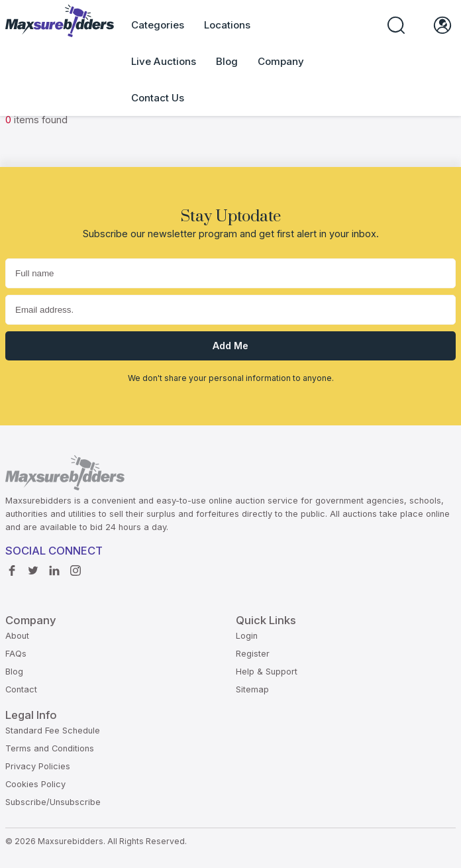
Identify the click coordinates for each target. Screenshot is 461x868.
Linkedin (54, 567)
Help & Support (267, 672)
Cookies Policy (35, 784)
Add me (230, 346)
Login (247, 636)
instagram (76, 567)
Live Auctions (164, 61)
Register (253, 654)
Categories (158, 25)
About (17, 636)
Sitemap (252, 689)
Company (281, 61)
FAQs (16, 654)
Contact (21, 689)
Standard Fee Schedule (53, 731)
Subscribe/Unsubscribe (53, 802)
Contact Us (158, 98)
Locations (227, 25)
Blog (227, 61)
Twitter (33, 567)
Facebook (12, 567)
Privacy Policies (38, 766)
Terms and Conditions (50, 748)
